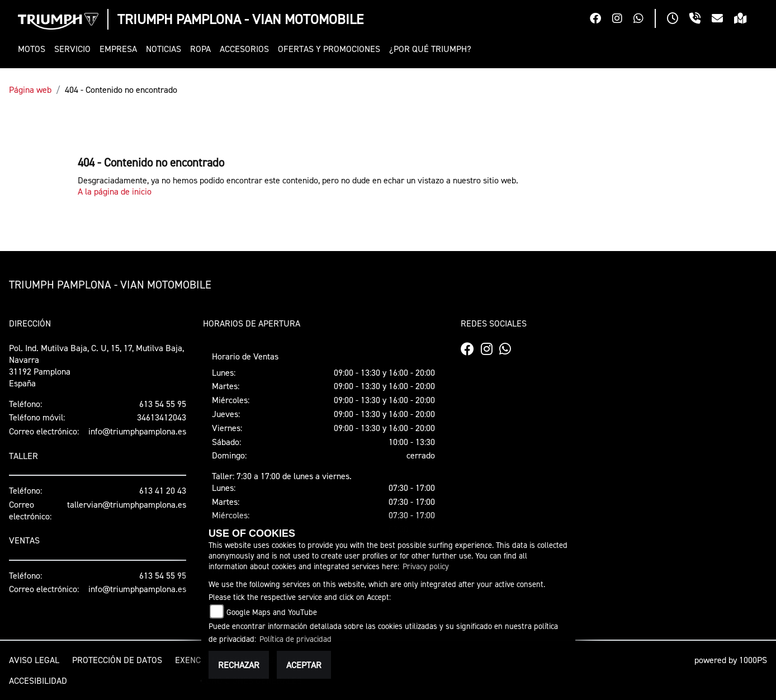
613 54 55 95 (163, 404)
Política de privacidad (295, 639)
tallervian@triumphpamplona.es (127, 504)
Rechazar (239, 665)
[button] (34, 49)
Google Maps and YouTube (272, 612)
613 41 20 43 (163, 490)
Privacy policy (426, 566)
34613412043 (162, 417)
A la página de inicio (115, 191)
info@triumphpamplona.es (137, 431)
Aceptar (304, 665)
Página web (30, 89)
